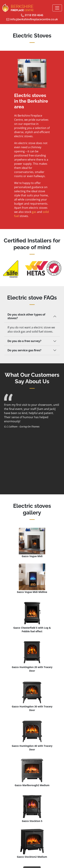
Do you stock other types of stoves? (26, 316)
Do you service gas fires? (24, 350)
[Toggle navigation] (57, 8)
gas (34, 212)
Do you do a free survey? (24, 341)
